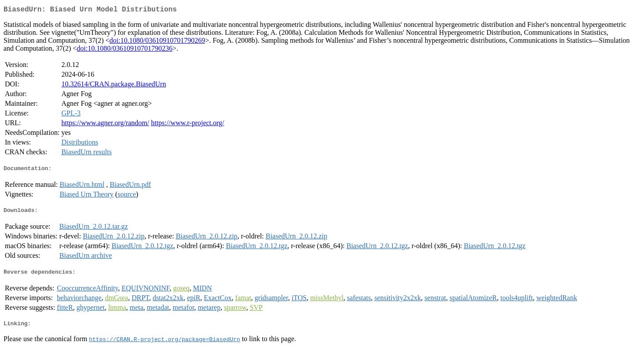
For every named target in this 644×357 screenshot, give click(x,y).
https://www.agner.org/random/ (105, 125)
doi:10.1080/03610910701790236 (124, 50)
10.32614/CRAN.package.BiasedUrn (114, 86)
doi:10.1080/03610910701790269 (157, 42)
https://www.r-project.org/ (188, 125)
